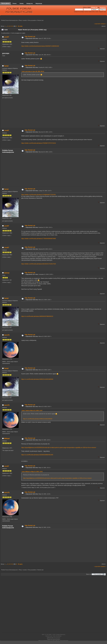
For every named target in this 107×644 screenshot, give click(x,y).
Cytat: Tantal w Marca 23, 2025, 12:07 (32, 410)
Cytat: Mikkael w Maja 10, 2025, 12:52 (32, 472)
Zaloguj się (94, 7)
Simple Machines (61, 635)
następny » (103, 24)
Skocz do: (89, 574)
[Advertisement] (41, 170)
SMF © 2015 (52, 635)
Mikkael (7, 438)
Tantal (6, 66)
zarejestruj (103, 7)
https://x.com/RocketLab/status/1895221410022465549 (37, 379)
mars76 (7, 335)
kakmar (7, 273)
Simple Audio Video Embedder (53, 636)
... (6, 26)
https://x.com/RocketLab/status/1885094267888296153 (37, 316)
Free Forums (57, 638)
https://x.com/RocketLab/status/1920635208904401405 (37, 455)
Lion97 (6, 37)
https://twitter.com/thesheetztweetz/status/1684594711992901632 (40, 46)
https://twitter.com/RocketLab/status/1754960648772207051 (39, 195)
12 (9, 26)
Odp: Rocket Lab (30, 37)
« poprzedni (97, 24)
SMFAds (49, 638)
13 (11, 26)
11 (8, 26)
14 (13, 26)
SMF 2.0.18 (45, 635)
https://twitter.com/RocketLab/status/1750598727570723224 (39, 143)
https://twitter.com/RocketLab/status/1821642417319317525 (39, 264)
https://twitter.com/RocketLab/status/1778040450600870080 (39, 239)
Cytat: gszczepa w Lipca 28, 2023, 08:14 (33, 71)
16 (16, 26)
